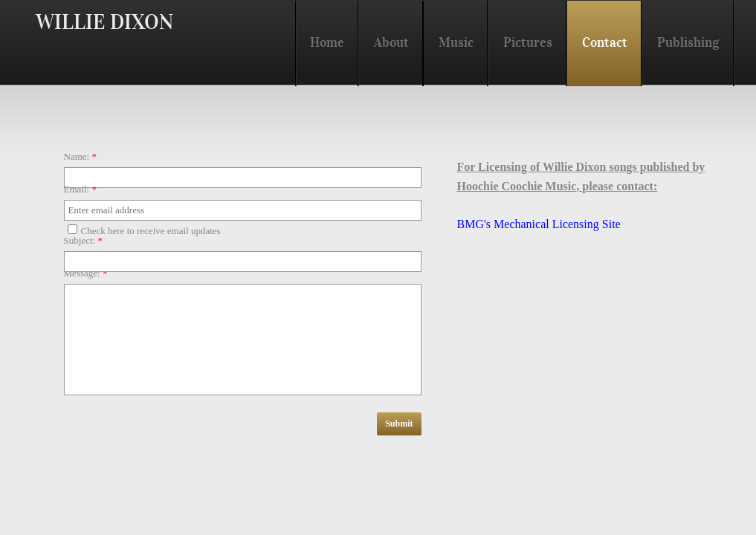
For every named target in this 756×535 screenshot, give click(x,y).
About (391, 42)
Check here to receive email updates (144, 230)
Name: (80, 156)
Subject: (83, 240)
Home (327, 42)
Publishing (688, 42)
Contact (605, 42)
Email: (80, 189)
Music (456, 42)
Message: (86, 273)
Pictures (528, 42)
